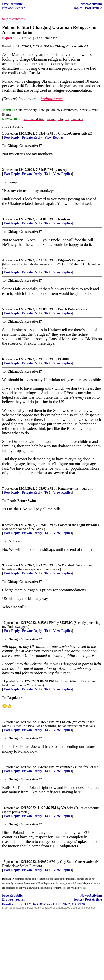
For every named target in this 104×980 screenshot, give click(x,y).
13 (4, 767)
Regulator (65, 488)
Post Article (93, 8)
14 (4, 808)
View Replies (54, 137)
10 (4, 623)
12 (4, 722)
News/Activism (91, 4)
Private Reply (32, 137)
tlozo (63, 681)
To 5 (48, 533)
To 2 (48, 223)
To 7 (48, 730)
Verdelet (67, 808)
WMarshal (66, 565)
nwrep (63, 170)
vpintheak (67, 767)
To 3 (48, 573)
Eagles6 (65, 722)
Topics (78, 8)
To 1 (48, 174)
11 (4, 681)
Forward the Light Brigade (78, 525)
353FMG (66, 623)
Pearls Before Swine (73, 309)
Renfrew (64, 219)
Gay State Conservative (77, 862)
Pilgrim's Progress (71, 260)
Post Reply (12, 137)
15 (4, 862)
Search (20, 8)
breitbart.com (52, 99)
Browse (7, 8)
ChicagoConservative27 (75, 133)
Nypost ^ (8, 38)
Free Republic (12, 4)
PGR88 (63, 359)
